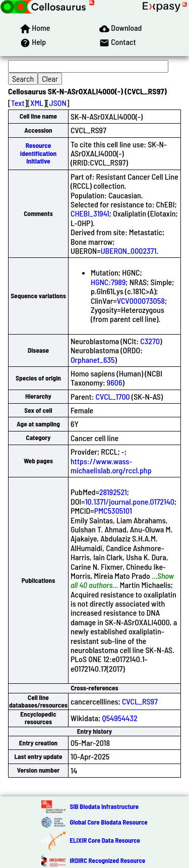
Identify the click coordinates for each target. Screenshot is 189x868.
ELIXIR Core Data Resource (105, 840)
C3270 (150, 341)
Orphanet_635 (93, 360)
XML (37, 103)
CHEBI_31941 (90, 213)
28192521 (113, 492)
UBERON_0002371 (129, 251)
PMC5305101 (113, 510)
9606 (115, 382)
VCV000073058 (141, 301)
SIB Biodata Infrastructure (104, 806)
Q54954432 (119, 718)
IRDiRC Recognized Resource (107, 860)
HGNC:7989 (108, 282)
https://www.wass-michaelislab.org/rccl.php (111, 466)
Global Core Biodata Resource (108, 822)
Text (18, 103)
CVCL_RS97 (140, 701)
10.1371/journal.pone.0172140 (130, 501)
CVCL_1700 (113, 396)
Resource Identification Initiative (38, 153)
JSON (58, 103)
